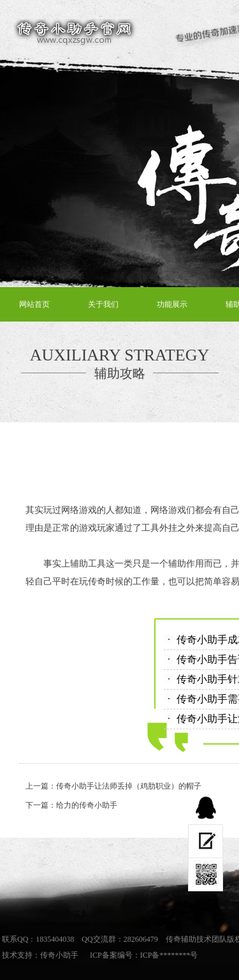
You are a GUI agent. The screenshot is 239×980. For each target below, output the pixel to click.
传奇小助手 (59, 955)
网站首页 (34, 304)
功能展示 (172, 304)
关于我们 (103, 304)
